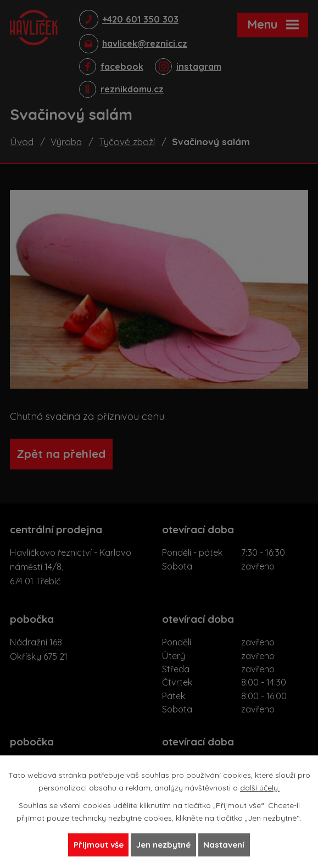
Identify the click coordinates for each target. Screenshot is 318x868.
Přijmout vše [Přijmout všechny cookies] (93, 844)
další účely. (260, 786)
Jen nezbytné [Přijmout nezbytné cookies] (164, 844)
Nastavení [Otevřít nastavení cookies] (229, 844)
